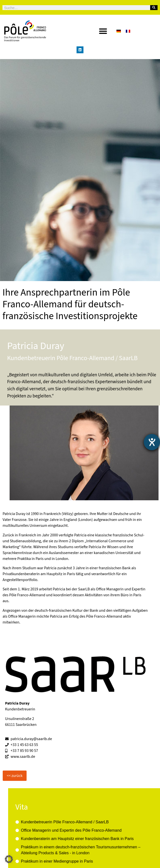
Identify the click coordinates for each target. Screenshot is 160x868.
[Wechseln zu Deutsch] (119, 31)
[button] (103, 31)
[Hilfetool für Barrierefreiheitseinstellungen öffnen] (152, 442)
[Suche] (154, 8)
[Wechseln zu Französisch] (128, 31)
